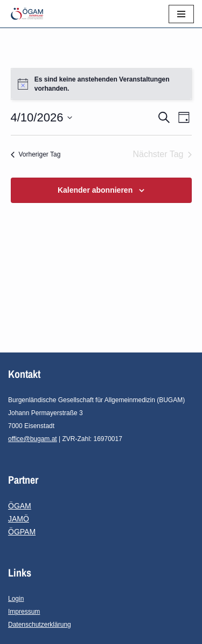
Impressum (24, 612)
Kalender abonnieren (95, 190)
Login (16, 599)
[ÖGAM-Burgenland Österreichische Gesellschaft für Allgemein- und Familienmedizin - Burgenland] (30, 14)
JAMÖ (19, 519)
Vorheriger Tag (36, 154)
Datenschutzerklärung (40, 625)
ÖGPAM (22, 532)
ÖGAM (20, 506)
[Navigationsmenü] (181, 14)
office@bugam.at (33, 439)
